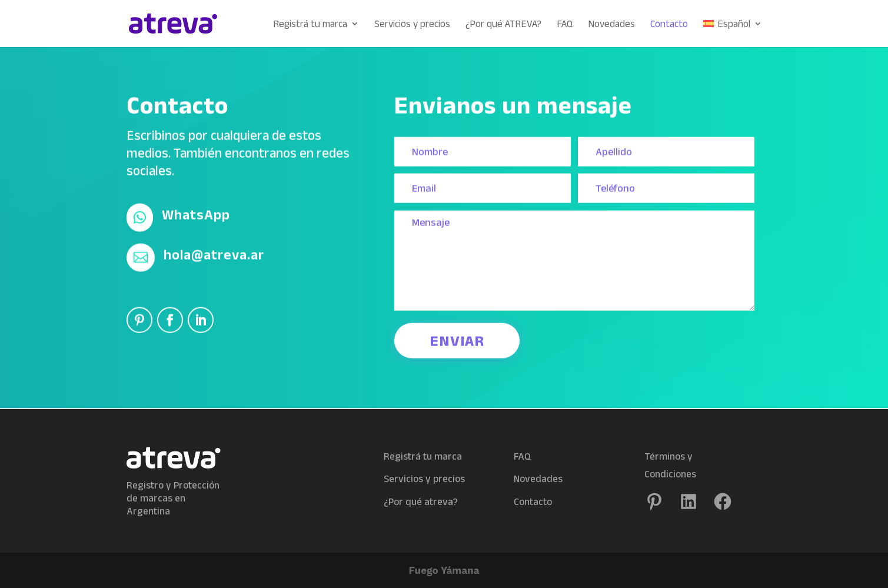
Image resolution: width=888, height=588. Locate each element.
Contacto (669, 24)
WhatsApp (196, 211)
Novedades (611, 24)
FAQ (565, 24)
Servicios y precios (412, 24)
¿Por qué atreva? (421, 501)
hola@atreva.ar (214, 251)
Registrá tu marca (310, 24)
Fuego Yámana (444, 570)
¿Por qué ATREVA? (503, 24)
